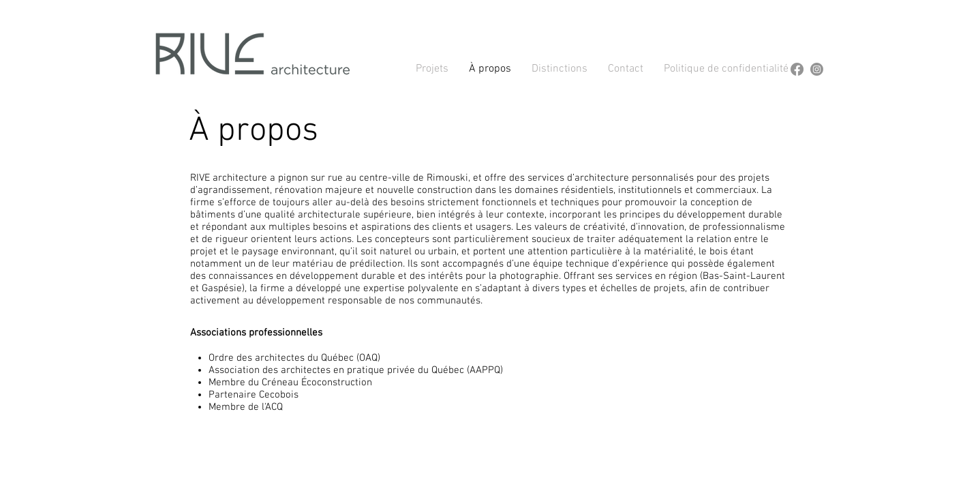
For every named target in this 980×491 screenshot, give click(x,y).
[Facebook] (797, 69)
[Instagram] (817, 69)
